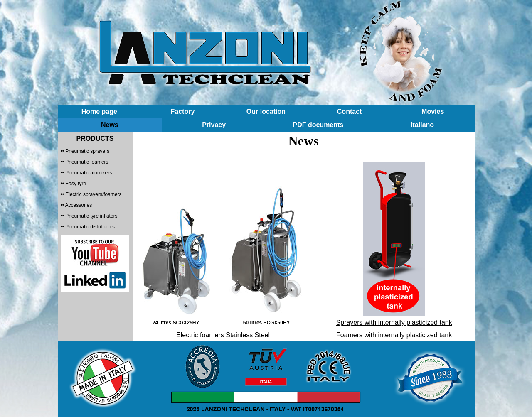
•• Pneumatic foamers (85, 162)
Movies (433, 112)
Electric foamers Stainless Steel (223, 335)
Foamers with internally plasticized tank (394, 335)
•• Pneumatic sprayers (85, 151)
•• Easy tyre (74, 184)
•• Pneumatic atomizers (86, 173)
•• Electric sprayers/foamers (91, 194)
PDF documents (318, 125)
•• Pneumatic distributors (88, 227)
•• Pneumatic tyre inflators (89, 216)
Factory (182, 112)
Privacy (214, 125)
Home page (99, 112)
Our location (266, 112)
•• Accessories (76, 205)
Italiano (422, 125)
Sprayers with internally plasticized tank (394, 323)
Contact (350, 112)
